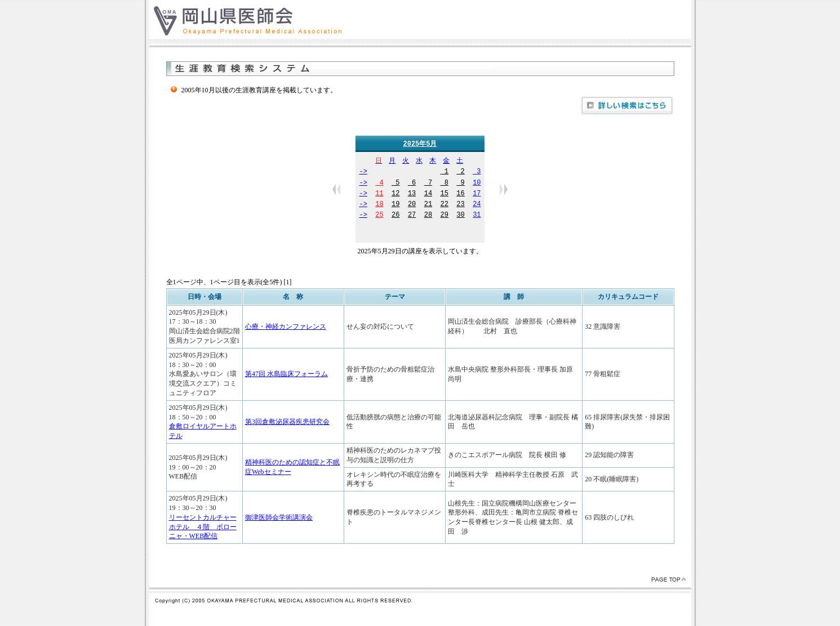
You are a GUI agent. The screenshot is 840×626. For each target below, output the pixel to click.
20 (412, 205)
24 (477, 205)
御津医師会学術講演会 (279, 518)
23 (460, 205)
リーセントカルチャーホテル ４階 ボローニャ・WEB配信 (203, 527)
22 (445, 205)
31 (477, 216)
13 (412, 194)
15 (445, 194)
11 (379, 194)
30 (460, 216)
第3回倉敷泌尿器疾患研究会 (287, 422)
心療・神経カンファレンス (286, 327)
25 (379, 216)
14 (428, 194)
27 (412, 216)
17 (477, 194)
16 (460, 194)
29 (445, 216)
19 (395, 205)
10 (477, 184)
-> (363, 173)
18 (379, 205)
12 (395, 194)
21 (428, 205)
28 (428, 216)
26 (395, 216)
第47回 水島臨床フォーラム (286, 374)
